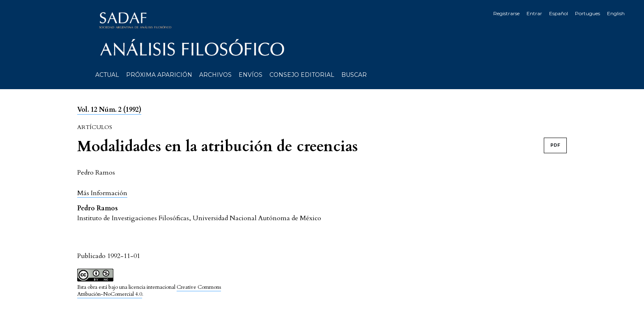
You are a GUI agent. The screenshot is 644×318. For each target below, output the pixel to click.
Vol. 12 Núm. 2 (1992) (109, 110)
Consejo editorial (302, 75)
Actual (107, 75)
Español (559, 13)
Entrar (534, 13)
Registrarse (506, 13)
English (616, 13)
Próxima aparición (159, 75)
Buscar (354, 75)
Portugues (588, 13)
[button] (102, 193)
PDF (555, 145)
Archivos (215, 75)
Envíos (251, 75)
